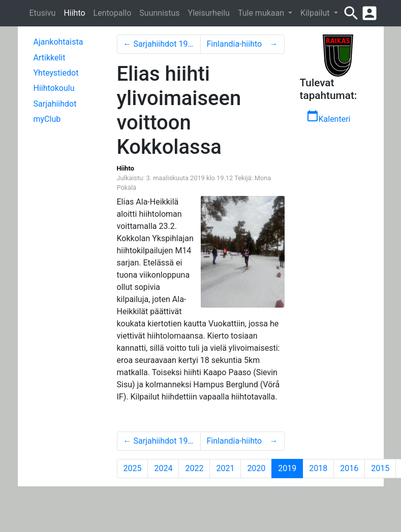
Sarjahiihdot (55, 104)
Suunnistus (159, 13)
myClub (47, 119)
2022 (194, 468)
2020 (256, 468)
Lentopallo (113, 13)
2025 (133, 468)
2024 (163, 468)
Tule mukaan (262, 13)
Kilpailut (316, 13)
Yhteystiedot (56, 73)
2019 (290, 468)
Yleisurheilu (209, 13)
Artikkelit (50, 58)
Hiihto (74, 13)
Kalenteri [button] (329, 117)
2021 (225, 468)
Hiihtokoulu (54, 88)
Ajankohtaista (58, 42)
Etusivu (43, 13)
